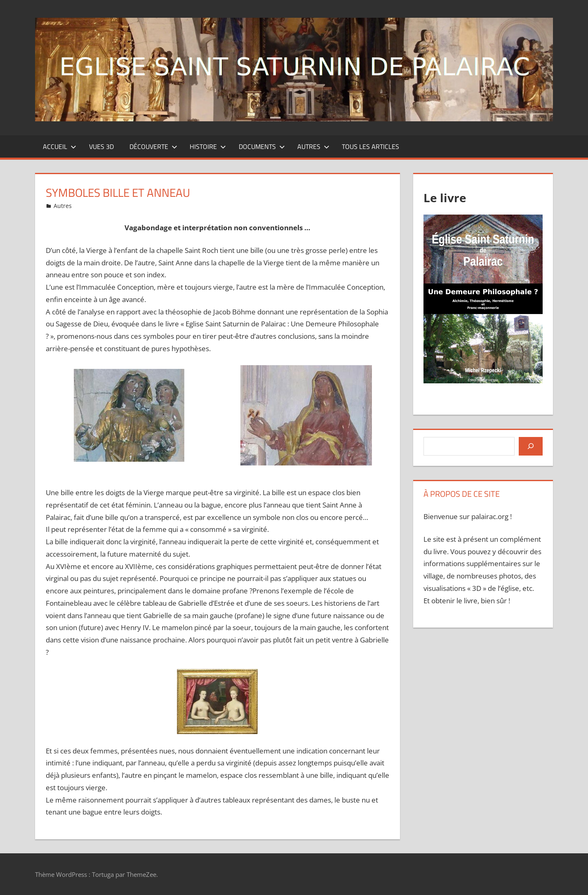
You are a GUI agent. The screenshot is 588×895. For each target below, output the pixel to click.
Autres (313, 146)
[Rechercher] (531, 446)
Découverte (153, 146)
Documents (262, 146)
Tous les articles (370, 146)
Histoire (208, 146)
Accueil (60, 146)
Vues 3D (101, 146)
